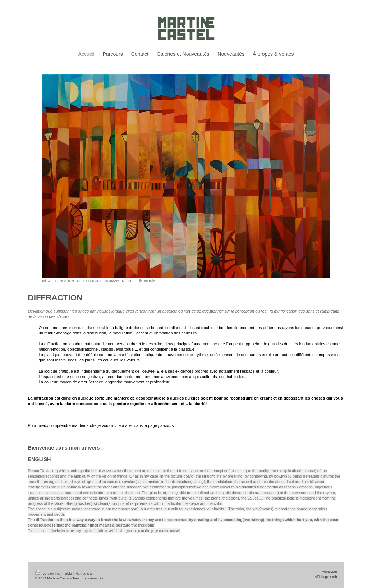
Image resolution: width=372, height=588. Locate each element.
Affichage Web (326, 577)
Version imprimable (54, 573)
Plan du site (84, 573)
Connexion (329, 572)
